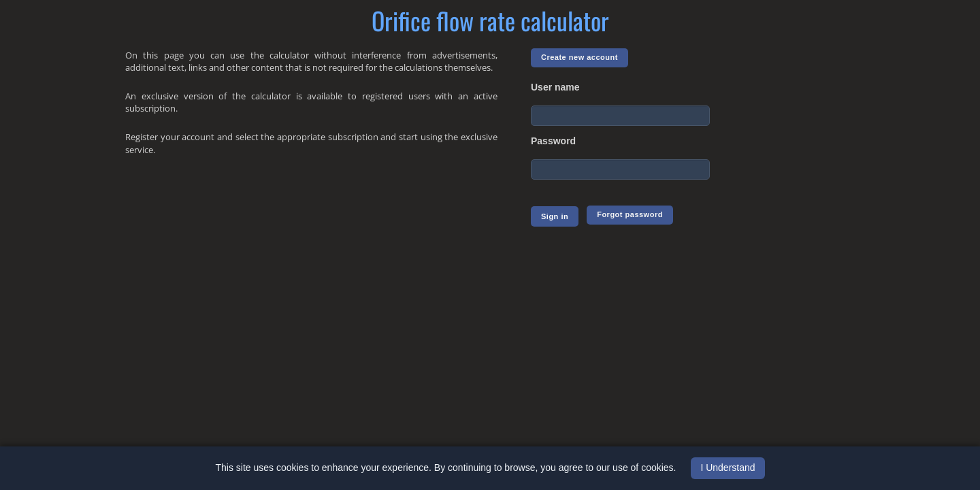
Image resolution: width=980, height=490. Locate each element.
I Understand (728, 468)
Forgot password (630, 214)
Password (553, 141)
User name (555, 87)
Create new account (579, 57)
